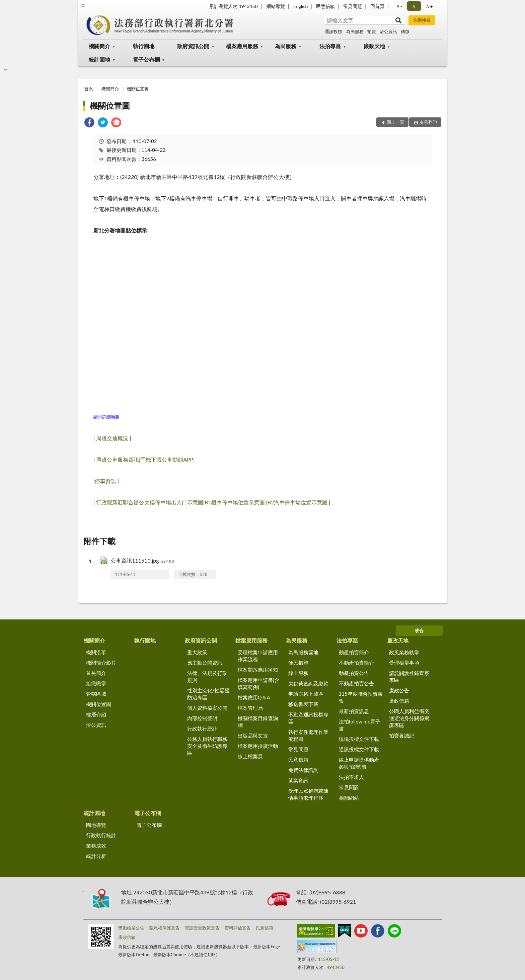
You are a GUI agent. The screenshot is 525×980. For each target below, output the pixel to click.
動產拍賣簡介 (354, 652)
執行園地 (144, 46)
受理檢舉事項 (404, 663)
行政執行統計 (202, 728)
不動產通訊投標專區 (308, 718)
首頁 (89, 89)
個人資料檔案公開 (207, 708)
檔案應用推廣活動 (258, 746)
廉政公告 (399, 690)
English (301, 6)
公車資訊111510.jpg (142, 561)
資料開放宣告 (238, 928)
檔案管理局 (250, 708)
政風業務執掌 (404, 652)
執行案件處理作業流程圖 (308, 735)
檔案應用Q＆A (254, 697)
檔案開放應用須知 (258, 670)
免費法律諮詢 (303, 770)
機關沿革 (96, 652)
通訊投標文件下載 (359, 749)
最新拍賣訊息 (354, 711)
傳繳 (405, 31)
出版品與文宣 (253, 736)
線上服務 (298, 673)
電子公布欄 (146, 59)
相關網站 (349, 798)
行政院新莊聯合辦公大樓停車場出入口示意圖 (150, 502)
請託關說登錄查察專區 (409, 676)
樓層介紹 (96, 714)
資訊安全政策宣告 (202, 928)
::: (84, 5)
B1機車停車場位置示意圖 (235, 502)
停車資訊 (105, 481)
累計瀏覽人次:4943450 (234, 6)
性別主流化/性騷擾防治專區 (208, 694)
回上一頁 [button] (395, 122)
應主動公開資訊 (205, 663)
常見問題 (353, 6)
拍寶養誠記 (402, 736)
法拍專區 (330, 46)
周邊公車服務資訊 (118, 459)
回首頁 (377, 6)
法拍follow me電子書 (360, 725)
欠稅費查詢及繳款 (308, 683)
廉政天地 (374, 46)
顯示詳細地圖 (106, 417)
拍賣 (372, 31)
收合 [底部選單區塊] (419, 630)
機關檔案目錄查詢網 (258, 722)
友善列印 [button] (428, 122)
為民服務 (355, 31)
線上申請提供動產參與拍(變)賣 (359, 763)
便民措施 (298, 663)
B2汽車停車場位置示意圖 (298, 502)
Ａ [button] (414, 6)
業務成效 (96, 846)
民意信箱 (325, 6)
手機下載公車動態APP (167, 459)
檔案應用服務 (242, 46)
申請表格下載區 (306, 694)
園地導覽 (96, 825)
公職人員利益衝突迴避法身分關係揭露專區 (409, 718)
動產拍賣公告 (354, 673)
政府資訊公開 (193, 46)
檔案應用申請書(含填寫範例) (258, 683)
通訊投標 (333, 31)
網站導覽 (276, 6)
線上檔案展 (250, 756)
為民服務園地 (303, 652)
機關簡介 (99, 46)
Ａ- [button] (399, 6)
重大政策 (197, 652)
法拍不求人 (351, 777)
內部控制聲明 (202, 718)
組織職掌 (96, 683)
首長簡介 (96, 673)
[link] (89, 123)
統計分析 (96, 856)
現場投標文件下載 (359, 739)
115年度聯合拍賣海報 (361, 697)
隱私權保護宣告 (165, 928)
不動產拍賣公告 (356, 683)
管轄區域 (96, 694)
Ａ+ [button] (429, 6)
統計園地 (99, 59)
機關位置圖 (138, 89)
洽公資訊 (388, 31)
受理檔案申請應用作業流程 (258, 656)
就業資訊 (298, 780)
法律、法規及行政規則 (207, 676)
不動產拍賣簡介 (356, 663)
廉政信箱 (399, 701)
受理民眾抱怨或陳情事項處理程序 (308, 794)
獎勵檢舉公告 (131, 928)
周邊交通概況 (113, 438)
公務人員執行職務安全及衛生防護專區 (207, 746)
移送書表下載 (303, 704)
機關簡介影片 (101, 663)
